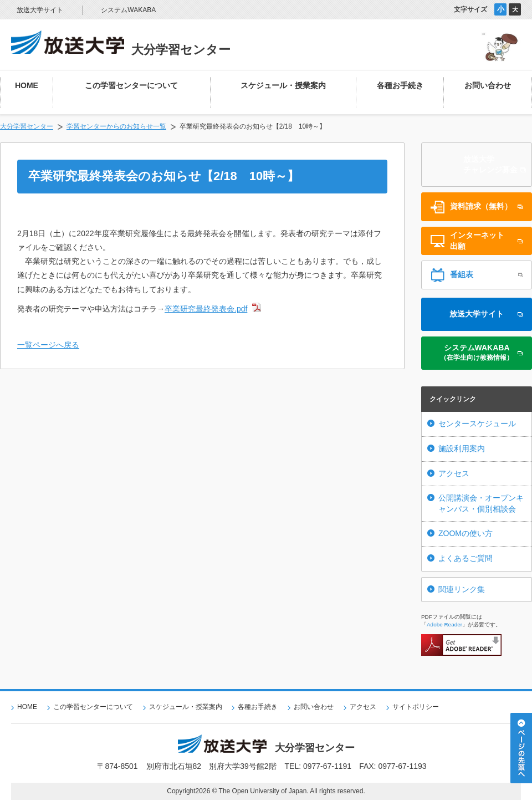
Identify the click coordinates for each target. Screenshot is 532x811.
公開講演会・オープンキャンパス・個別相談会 (481, 503)
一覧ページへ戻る (48, 345)
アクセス (454, 473)
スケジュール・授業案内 (186, 707)
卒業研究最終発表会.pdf (206, 309)
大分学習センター (27, 126)
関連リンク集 (462, 589)
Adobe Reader (444, 624)
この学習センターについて (93, 707)
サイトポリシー (416, 707)
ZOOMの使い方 (465, 533)
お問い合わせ (314, 707)
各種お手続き (258, 707)
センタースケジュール (477, 424)
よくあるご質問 (465, 558)
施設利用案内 (462, 448)
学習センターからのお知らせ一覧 (116, 126)
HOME (27, 707)
